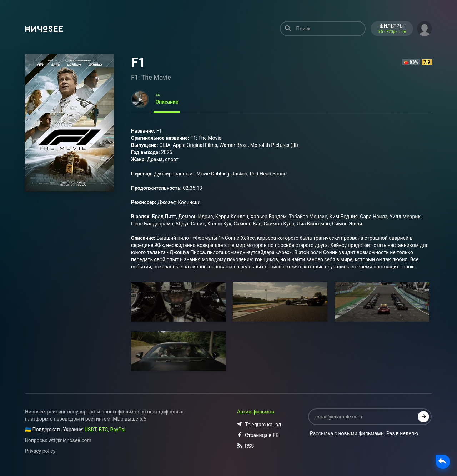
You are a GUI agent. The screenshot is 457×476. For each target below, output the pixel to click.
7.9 (427, 62)
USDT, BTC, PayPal (105, 430)
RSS (245, 446)
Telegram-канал (259, 425)
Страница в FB (258, 435)
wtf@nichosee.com (70, 440)
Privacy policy (40, 451)
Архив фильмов (256, 412)
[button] (425, 28)
